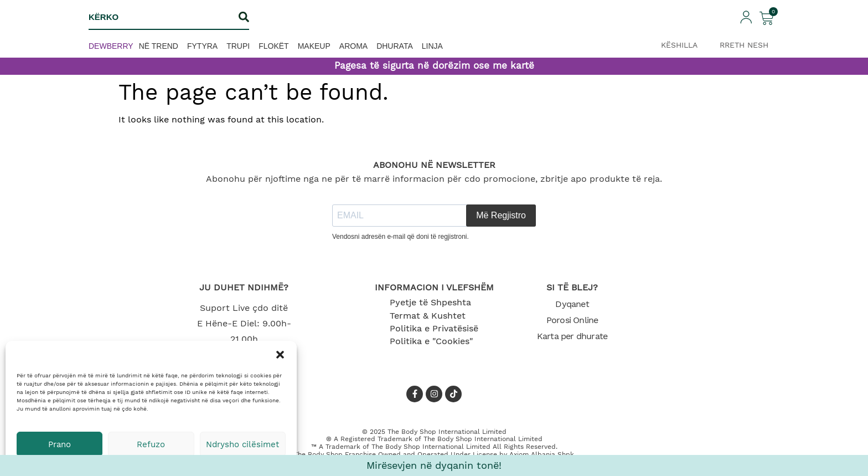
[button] (280, 355)
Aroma (353, 46)
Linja (432, 46)
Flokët (273, 46)
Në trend (159, 46)
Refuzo (151, 444)
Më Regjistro (501, 215)
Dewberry (111, 46)
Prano (60, 444)
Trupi (238, 46)
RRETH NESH (744, 45)
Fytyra (202, 46)
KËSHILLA (679, 45)
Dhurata (395, 46)
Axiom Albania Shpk (542, 454)
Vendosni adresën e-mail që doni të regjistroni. (401, 237)
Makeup (314, 46)
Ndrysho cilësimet (242, 444)
